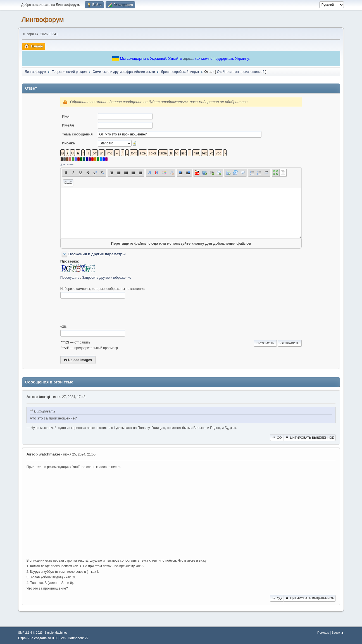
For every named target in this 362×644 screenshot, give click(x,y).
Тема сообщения (77, 134)
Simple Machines (56, 633)
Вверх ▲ (338, 633)
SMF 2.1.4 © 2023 (30, 633)
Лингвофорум (43, 19)
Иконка (68, 143)
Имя (66, 116)
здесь (188, 59)
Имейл (68, 125)
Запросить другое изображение (107, 278)
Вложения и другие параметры (97, 254)
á (61, 164)
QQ (276, 438)
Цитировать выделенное (309, 438)
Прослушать (70, 278)
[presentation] (103, 312)
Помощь (323, 633)
